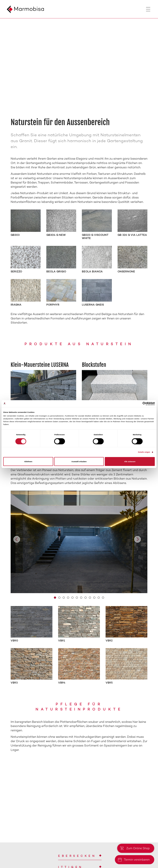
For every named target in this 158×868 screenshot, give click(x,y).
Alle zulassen (130, 462)
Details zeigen (144, 452)
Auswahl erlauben (79, 462)
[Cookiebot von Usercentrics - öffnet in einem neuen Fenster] (138, 404)
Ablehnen (28, 462)
